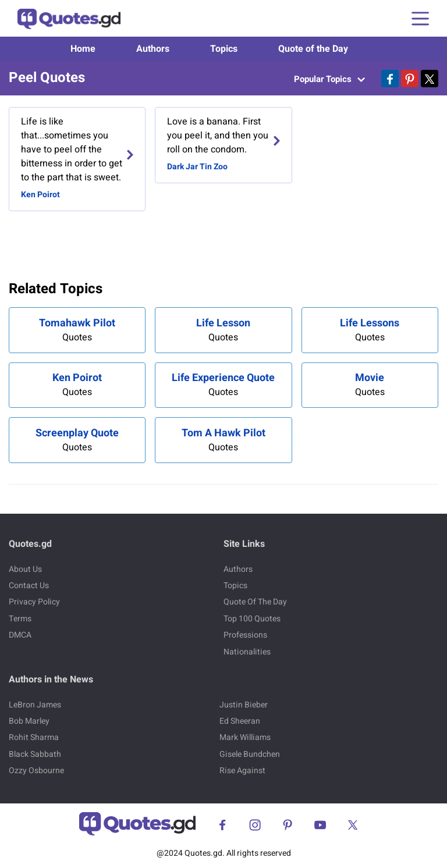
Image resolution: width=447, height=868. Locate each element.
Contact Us (29, 586)
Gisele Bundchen (250, 754)
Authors (153, 49)
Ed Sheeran (240, 721)
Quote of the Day (313, 49)
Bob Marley (29, 721)
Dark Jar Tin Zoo (197, 167)
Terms (20, 619)
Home (83, 49)
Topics (224, 49)
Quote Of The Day (255, 602)
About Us (25, 569)
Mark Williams (245, 737)
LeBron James (35, 705)
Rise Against (242, 771)
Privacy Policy (34, 602)
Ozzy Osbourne (36, 771)
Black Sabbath (35, 754)
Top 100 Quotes (252, 619)
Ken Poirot (40, 195)
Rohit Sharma (34, 737)
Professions (245, 635)
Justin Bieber (244, 705)
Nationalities (247, 652)
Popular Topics (329, 79)
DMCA (20, 635)
